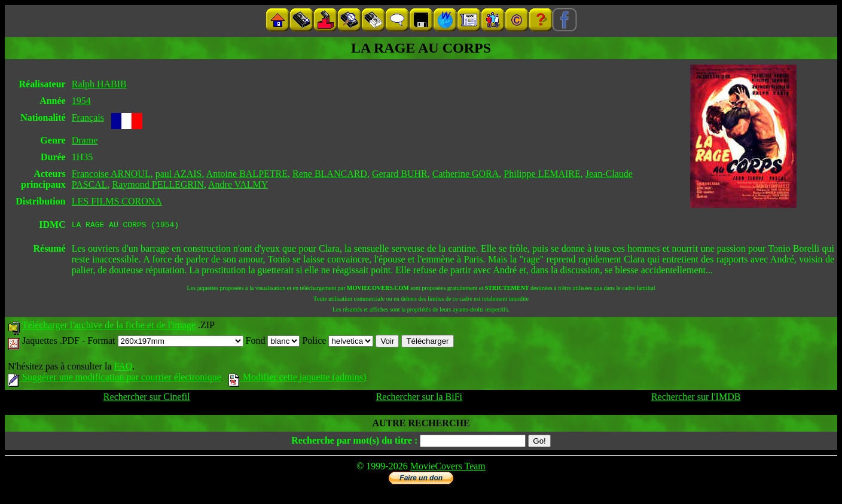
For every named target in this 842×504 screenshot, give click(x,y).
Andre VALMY (238, 184)
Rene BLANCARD (330, 174)
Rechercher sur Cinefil (147, 398)
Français (88, 117)
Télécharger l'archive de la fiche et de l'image (109, 327)
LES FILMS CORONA (117, 201)
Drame (85, 140)
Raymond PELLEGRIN (158, 184)
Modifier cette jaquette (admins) (298, 379)
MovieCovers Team (448, 468)
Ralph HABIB (99, 84)
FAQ (123, 368)
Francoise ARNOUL (111, 174)
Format (165, 342)
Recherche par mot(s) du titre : (354, 442)
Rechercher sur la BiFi (419, 398)
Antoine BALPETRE (247, 174)
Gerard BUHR (400, 174)
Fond (273, 342)
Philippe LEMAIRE (542, 174)
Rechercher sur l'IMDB (696, 398)
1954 (81, 101)
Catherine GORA (466, 174)
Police (338, 342)
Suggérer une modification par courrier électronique (115, 379)
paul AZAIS (179, 174)
